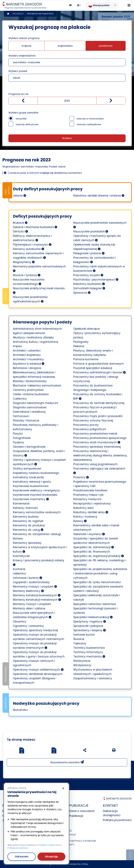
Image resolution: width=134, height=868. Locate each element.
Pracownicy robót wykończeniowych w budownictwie (99, 269)
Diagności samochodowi (30, 407)
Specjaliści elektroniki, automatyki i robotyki (96, 598)
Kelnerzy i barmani (25, 508)
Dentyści (20, 231)
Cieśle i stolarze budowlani (31, 394)
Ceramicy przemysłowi (28, 390)
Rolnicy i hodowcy (85, 517)
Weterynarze (82, 661)
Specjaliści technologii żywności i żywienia (95, 611)
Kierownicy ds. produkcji (29, 525)
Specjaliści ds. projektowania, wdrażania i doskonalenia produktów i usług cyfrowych (100, 573)
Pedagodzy (81, 342)
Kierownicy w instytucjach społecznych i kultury (40, 549)
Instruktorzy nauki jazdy (28, 477)
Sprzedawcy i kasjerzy (90, 630)
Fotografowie (22, 438)
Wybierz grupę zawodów (23, 113)
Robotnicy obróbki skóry (91, 512)
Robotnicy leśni (83, 508)
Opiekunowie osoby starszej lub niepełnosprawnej (94, 247)
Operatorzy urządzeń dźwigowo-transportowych (35, 681)
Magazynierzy (24, 262)
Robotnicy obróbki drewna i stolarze (99, 196)
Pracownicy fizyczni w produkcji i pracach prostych (95, 410)
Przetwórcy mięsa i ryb (88, 495)
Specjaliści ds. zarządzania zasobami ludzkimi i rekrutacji (98, 589)
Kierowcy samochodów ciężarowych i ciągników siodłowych (38, 256)
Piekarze (79, 346)
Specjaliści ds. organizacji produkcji (99, 556)
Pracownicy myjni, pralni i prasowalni (98, 416)
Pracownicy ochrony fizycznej (93, 420)
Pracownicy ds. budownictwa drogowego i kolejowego (93, 388)
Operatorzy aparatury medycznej (35, 630)
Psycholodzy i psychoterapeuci (96, 280)
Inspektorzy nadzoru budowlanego (36, 473)
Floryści (18, 434)
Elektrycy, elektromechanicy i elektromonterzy (32, 238)
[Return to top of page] (130, 855)
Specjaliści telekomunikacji (93, 617)
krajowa (26, 46)
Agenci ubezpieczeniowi (29, 333)
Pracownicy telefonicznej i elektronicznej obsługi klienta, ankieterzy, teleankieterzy (100, 455)
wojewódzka (65, 46)
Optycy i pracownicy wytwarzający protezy (97, 335)
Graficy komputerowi (27, 469)
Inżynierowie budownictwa (31, 486)
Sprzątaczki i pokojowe (88, 626)
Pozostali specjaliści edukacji (93, 368)
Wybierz (67, 138)
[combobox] (67, 62)
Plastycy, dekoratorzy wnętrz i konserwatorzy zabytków (93, 353)
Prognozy (18, 14)
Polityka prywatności (117, 820)
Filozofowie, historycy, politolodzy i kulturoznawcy (35, 427)
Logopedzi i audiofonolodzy (31, 582)
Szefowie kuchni (84, 635)
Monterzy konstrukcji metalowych (37, 600)
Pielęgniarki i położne (89, 253)
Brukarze (20, 223)
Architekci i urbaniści (27, 351)
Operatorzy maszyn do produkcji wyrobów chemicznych (35, 646)
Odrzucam (22, 856)
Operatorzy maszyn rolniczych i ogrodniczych (34, 663)
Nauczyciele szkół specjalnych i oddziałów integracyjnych (34, 615)
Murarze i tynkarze (27, 275)
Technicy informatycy (88, 652)
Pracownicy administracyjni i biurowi (100, 372)
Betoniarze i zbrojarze (27, 368)
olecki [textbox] (16, 78)
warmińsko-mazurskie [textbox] (27, 62)
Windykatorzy (82, 665)
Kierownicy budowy (26, 517)
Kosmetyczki (21, 556)
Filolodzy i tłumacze (26, 420)
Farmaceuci (21, 416)
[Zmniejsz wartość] (23, 101)
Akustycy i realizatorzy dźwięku (33, 337)
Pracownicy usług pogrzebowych (95, 464)
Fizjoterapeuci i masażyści (32, 245)
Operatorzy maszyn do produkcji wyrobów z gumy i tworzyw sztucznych (39, 654)
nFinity (85, 864)
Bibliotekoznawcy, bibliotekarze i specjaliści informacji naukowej (34, 375)
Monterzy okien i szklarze (29, 608)
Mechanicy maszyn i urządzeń (35, 587)
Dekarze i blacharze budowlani (35, 227)
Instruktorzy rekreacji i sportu (32, 482)
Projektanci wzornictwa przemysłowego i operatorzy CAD (100, 484)
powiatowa (106, 46)
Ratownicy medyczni (87, 499)
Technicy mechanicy (89, 657)
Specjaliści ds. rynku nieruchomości (97, 582)
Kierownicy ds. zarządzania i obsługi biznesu (37, 536)
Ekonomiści (20, 710)
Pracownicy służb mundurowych (97, 442)
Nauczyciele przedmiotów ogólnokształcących (30, 299)
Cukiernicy (20, 399)
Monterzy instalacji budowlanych (37, 595)
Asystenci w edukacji (29, 364)
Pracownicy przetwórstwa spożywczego (100, 438)
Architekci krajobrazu (27, 355)
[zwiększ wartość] (111, 101)
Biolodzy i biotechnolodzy (30, 381)
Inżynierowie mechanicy (31, 499)
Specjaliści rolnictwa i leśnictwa (95, 604)
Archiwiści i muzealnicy (28, 359)
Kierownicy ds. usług (28, 530)
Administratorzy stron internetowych (37, 329)
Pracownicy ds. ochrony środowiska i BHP (98, 396)
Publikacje (76, 816)
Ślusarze (79, 639)
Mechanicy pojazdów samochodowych (39, 268)
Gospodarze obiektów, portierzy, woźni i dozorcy (39, 453)
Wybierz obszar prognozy (24, 38)
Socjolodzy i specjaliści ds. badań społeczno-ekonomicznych (96, 541)
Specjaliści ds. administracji (94, 547)
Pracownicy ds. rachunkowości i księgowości (95, 260)
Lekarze (20, 196)
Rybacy (80, 521)
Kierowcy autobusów (29, 249)
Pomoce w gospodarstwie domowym (99, 364)
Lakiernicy (19, 573)
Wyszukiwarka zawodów (67, 762)
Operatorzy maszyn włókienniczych (38, 670)
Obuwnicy (20, 622)
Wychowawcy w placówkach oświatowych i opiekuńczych (93, 672)
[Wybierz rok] (67, 101)
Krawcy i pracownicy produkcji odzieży (39, 562)
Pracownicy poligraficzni (90, 429)
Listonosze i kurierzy (28, 578)
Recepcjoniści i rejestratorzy (92, 504)
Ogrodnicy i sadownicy (28, 626)
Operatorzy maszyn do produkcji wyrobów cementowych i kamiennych (39, 637)
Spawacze (82, 293)
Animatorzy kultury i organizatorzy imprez (36, 344)
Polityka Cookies (46, 845)
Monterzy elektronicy (28, 591)
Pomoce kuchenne (86, 359)
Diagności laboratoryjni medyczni (35, 403)
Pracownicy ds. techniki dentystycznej (99, 403)
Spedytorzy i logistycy (90, 622)
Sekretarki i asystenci (89, 534)
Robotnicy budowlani (89, 284)
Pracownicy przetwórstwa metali (95, 434)
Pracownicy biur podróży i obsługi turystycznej (96, 379)
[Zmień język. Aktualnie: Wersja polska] (102, 5)
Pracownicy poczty (86, 425)
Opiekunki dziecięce (87, 329)
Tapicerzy (80, 643)
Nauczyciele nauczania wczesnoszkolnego (29, 282)
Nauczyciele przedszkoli (91, 231)
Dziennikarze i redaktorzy (29, 412)
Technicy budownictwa (89, 648)
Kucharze (19, 569)
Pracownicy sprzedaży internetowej (97, 447)
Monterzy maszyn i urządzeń (32, 604)
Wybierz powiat (18, 71)
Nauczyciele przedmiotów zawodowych (100, 225)
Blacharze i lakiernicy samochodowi (37, 386)
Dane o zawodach (82, 811)
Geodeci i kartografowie (29, 447)
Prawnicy (81, 477)
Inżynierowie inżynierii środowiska (35, 495)
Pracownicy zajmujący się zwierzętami (99, 470)
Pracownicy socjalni (88, 275)
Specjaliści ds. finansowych (92, 552)
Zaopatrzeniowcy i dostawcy (93, 678)
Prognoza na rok (18, 94)
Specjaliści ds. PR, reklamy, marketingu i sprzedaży (100, 563)
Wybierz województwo (22, 56)
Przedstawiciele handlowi (90, 490)
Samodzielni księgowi (89, 288)
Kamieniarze (21, 504)
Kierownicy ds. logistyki (28, 521)
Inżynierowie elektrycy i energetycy (36, 490)
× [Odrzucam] (63, 788)
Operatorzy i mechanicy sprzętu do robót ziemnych (97, 238)
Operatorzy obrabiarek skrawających (38, 674)
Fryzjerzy (18, 442)
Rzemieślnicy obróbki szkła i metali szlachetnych (96, 528)
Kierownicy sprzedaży (27, 543)
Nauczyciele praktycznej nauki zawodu (39, 290)
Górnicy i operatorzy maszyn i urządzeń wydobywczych (39, 462)
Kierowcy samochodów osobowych (37, 512)
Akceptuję (51, 856)
